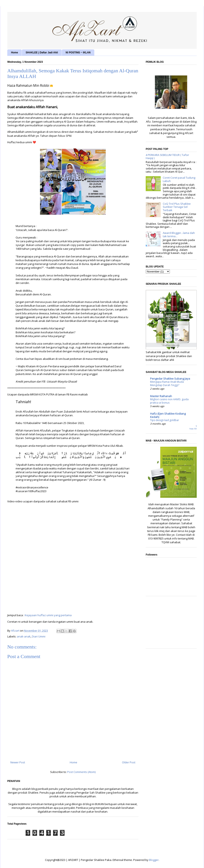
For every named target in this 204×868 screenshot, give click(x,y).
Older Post (129, 762)
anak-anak (24, 636)
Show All (193, 427)
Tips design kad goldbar (165, 420)
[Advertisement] (171, 624)
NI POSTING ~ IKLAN (78, 53)
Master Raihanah (161, 396)
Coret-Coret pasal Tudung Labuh (179, 179)
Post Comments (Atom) (81, 772)
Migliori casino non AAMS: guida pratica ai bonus (169, 401)
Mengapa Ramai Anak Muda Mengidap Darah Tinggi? (167, 383)
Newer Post (18, 762)
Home (14, 53)
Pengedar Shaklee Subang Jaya (170, 379)
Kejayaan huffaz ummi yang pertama (48, 615)
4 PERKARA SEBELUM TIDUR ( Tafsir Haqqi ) (167, 157)
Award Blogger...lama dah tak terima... (179, 235)
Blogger (154, 860)
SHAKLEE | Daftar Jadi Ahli (42, 53)
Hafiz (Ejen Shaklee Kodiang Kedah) (168, 415)
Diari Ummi (39, 636)
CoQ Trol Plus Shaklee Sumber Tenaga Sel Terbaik (177, 207)
